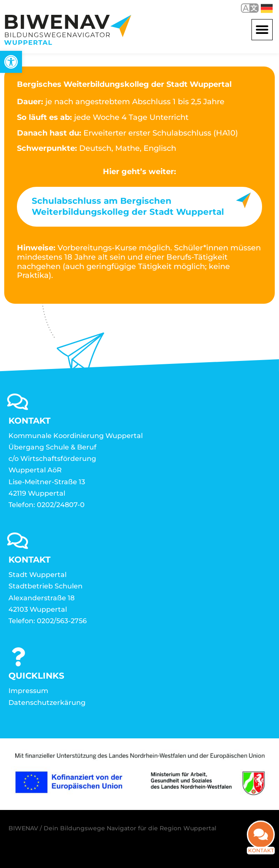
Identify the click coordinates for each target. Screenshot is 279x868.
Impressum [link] (28, 691)
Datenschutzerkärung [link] (47, 703)
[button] (262, 30)
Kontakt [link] (261, 855)
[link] (11, 62)
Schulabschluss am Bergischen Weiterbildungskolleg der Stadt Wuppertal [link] (128, 206)
